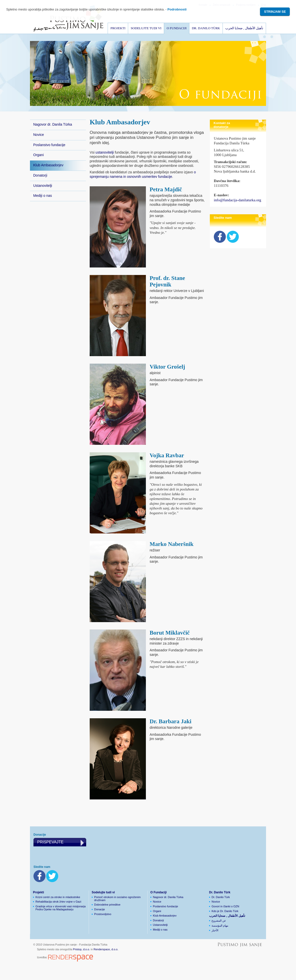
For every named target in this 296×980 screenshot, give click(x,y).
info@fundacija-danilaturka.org (238, 200)
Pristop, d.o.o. (81, 949)
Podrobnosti (177, 9)
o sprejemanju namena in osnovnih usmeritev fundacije (143, 174)
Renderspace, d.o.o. (106, 949)
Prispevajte (50, 842)
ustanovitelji (105, 152)
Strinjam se (275, 12)
